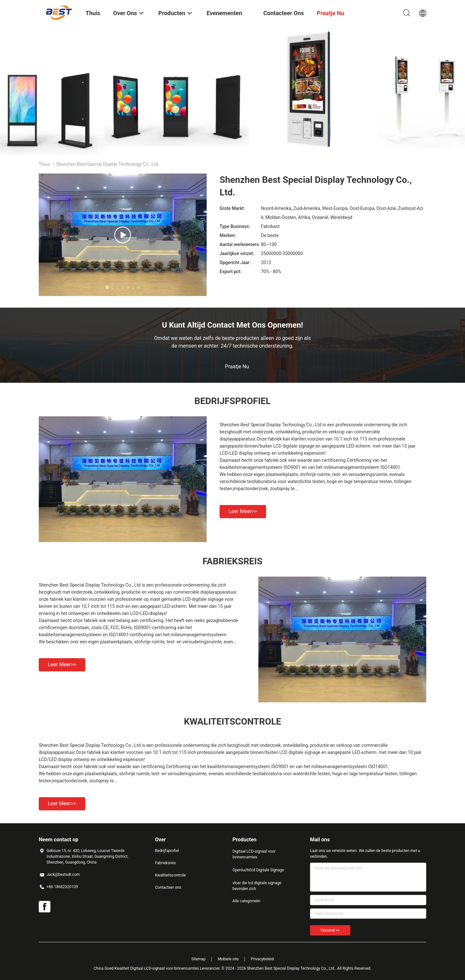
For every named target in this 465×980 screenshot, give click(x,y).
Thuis (44, 164)
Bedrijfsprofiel (167, 851)
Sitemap (199, 959)
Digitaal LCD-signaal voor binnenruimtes (254, 854)
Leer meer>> (243, 511)
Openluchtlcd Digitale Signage (258, 870)
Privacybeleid (262, 959)
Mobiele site (228, 959)
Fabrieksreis (165, 863)
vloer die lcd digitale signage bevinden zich (257, 886)
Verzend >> (330, 930)
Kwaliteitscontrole (170, 875)
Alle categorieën (246, 901)
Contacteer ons (168, 887)
